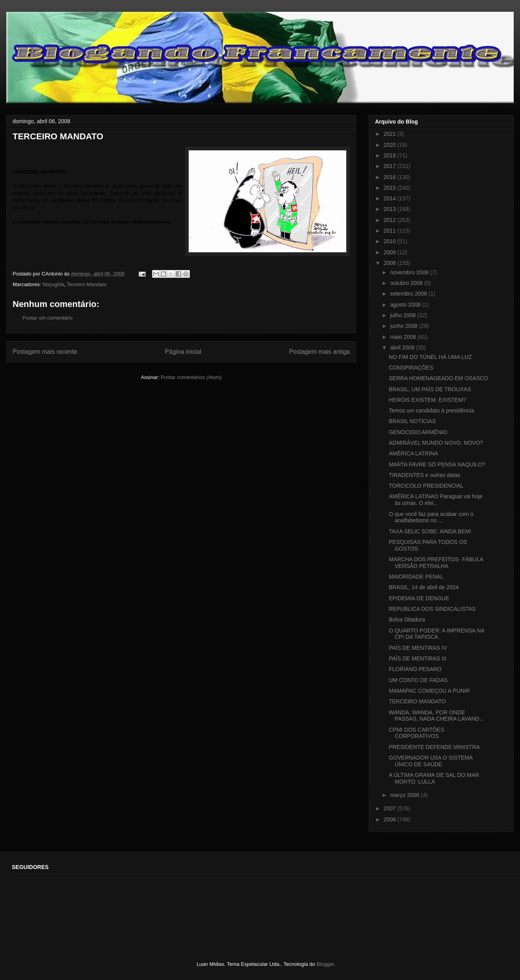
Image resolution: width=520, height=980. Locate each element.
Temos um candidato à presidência (431, 410)
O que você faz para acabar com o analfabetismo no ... (431, 517)
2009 (391, 252)
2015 (391, 188)
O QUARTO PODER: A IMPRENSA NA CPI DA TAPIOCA (436, 634)
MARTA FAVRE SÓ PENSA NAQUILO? (437, 464)
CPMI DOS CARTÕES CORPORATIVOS (417, 733)
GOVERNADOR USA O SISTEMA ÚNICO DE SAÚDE (431, 761)
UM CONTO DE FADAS (418, 680)
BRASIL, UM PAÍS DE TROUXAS (430, 389)
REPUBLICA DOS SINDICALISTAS (432, 609)
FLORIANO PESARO (415, 669)
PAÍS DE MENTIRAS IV (418, 648)
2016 (391, 177)
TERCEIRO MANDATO (417, 701)
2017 (391, 166)
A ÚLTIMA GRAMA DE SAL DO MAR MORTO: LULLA (434, 778)
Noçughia (53, 284)
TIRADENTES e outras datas (424, 475)
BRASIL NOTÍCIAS (412, 421)
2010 (391, 241)
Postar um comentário (47, 318)
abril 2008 (403, 348)
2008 (391, 263)
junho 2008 (404, 326)
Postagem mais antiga (319, 352)
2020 (391, 145)
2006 (391, 819)
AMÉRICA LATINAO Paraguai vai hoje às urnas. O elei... (436, 500)
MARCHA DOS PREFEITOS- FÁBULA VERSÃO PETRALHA (436, 563)
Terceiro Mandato (87, 284)
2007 (391, 808)
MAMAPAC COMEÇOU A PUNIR (429, 691)
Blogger (325, 964)
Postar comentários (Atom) (191, 377)
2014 (391, 198)
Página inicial (183, 352)
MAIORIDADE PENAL (416, 577)
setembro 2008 (409, 294)
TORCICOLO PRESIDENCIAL (426, 486)
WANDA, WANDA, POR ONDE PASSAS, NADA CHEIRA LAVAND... (436, 716)
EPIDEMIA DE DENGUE (419, 598)
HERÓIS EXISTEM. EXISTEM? (427, 400)
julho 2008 (404, 315)
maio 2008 (404, 337)
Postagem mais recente (45, 352)
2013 (391, 209)
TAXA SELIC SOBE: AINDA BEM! (430, 531)
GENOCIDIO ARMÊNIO (418, 432)
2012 (391, 220)
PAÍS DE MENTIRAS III (418, 658)
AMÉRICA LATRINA (413, 453)
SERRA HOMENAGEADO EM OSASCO (438, 378)
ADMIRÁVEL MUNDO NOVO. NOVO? (436, 443)
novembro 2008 (410, 272)
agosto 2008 (406, 305)
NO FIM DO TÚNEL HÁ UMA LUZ (430, 357)
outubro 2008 (407, 283)
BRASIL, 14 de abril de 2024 (424, 587)
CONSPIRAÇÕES (411, 368)
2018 (391, 155)
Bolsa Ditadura (407, 619)
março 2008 (405, 795)
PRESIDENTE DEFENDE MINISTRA (434, 747)
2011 (391, 231)
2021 (391, 134)
